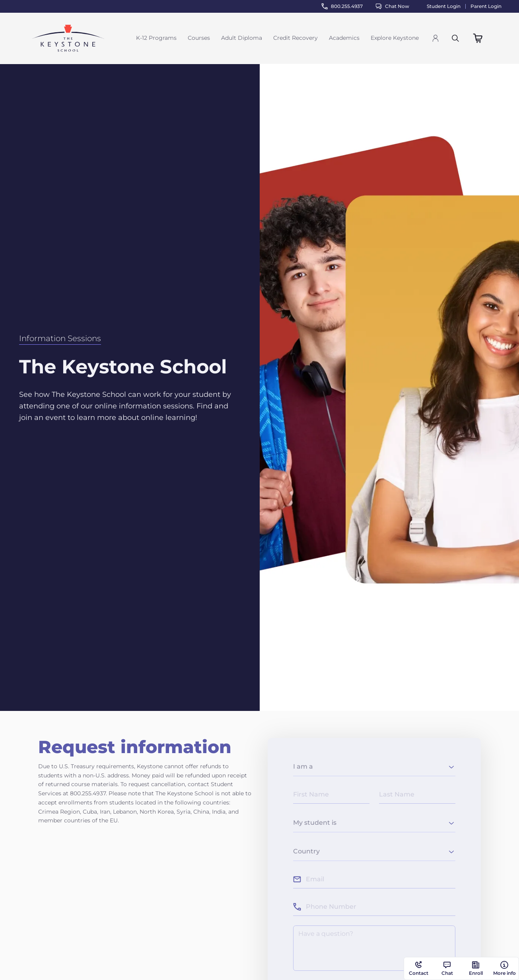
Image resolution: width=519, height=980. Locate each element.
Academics (344, 38)
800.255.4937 (342, 6)
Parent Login (486, 6)
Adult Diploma (242, 38)
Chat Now (392, 6)
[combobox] (374, 768)
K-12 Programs (156, 38)
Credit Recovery (295, 38)
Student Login (444, 6)
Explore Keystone (395, 38)
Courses (199, 38)
